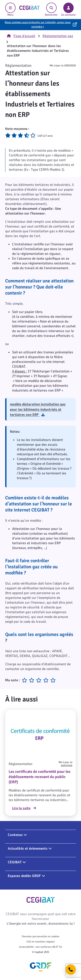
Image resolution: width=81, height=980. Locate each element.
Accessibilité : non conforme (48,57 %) (40, 947)
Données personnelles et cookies (41, 936)
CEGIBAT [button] (17, 862)
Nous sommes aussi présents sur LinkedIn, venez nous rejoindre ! (38, 25)
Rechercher (51, 10)
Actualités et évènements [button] (30, 849)
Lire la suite (24, 808)
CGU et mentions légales (41, 942)
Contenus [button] (17, 835)
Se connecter (68, 10)
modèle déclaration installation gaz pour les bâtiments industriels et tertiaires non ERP (38, 410)
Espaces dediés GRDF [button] (26, 876)
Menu (10, 10)
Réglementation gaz (58, 36)
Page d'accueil (21, 36)
